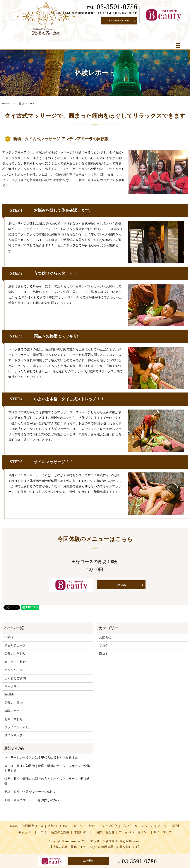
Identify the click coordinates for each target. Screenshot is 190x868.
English (9, 694)
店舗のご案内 (14, 703)
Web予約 (88, 861)
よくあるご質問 (15, 678)
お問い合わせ (14, 719)
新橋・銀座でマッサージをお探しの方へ (32, 800)
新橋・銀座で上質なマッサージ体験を (30, 792)
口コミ (104, 654)
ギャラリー (12, 686)
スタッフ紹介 (108, 826)
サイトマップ (14, 735)
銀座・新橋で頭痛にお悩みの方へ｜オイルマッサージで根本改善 (47, 781)
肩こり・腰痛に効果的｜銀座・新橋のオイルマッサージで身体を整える (47, 768)
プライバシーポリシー (20, 727)
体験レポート (14, 711)
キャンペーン (14, 670)
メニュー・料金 (15, 662)
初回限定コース (15, 646)
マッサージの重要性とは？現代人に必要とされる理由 (41, 758)
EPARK (119, 585)
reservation (115, 21)
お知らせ (105, 637)
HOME (6, 104)
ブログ (104, 646)
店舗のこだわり (15, 654)
